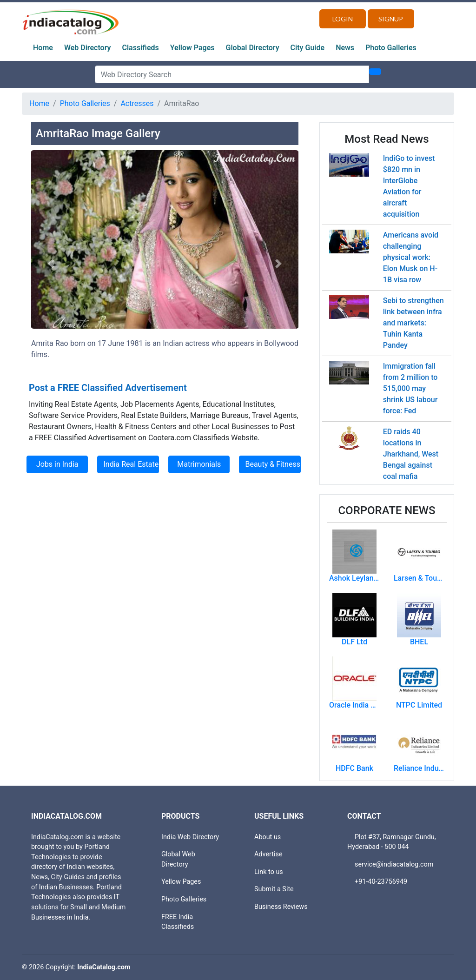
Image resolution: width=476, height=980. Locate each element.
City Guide (308, 48)
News (345, 48)
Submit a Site (274, 889)
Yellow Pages (192, 48)
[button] (51, 263)
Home (43, 48)
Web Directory (88, 48)
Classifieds (141, 48)
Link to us (269, 872)
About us (268, 837)
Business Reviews (281, 907)
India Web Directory (190, 837)
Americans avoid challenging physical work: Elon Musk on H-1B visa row (411, 257)
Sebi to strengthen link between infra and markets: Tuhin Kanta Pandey (413, 323)
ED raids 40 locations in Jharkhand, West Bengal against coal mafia (411, 454)
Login (343, 19)
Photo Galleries (391, 48)
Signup (391, 19)
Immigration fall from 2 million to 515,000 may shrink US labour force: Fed (410, 388)
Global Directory (253, 48)
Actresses (137, 103)
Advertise (268, 854)
